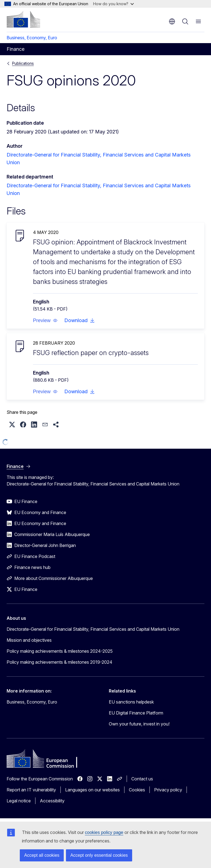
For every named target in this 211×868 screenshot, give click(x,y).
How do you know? (113, 4)
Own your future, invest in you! (139, 724)
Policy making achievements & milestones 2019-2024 (59, 662)
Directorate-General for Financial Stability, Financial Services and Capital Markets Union (93, 629)
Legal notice (19, 801)
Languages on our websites (92, 790)
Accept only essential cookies (99, 855)
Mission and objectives (29, 640)
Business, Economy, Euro (32, 38)
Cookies (137, 790)
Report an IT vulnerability (31, 790)
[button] (45, 320)
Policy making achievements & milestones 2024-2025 (60, 651)
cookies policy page (104, 832)
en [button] (172, 21)
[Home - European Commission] (23, 19)
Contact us (142, 779)
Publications (23, 63)
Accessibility (52, 801)
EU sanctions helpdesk (131, 702)
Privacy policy (168, 790)
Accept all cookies (42, 855)
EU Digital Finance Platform (136, 713)
